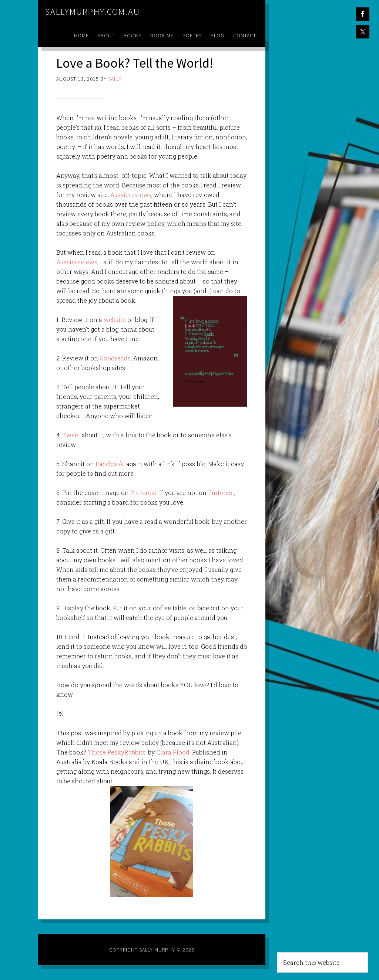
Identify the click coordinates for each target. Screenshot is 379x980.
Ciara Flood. (174, 752)
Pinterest (143, 493)
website (115, 320)
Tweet (71, 435)
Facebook (110, 464)
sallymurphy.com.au (93, 12)
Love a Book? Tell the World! (135, 63)
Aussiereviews (131, 195)
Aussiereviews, (77, 262)
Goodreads (115, 358)
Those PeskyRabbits (117, 752)
